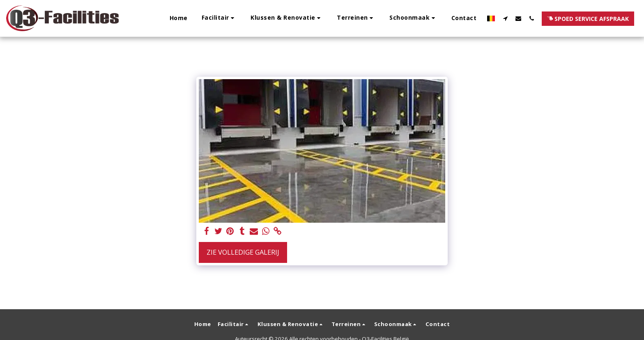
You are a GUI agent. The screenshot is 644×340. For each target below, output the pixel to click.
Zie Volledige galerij (243, 252)
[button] (219, 18)
